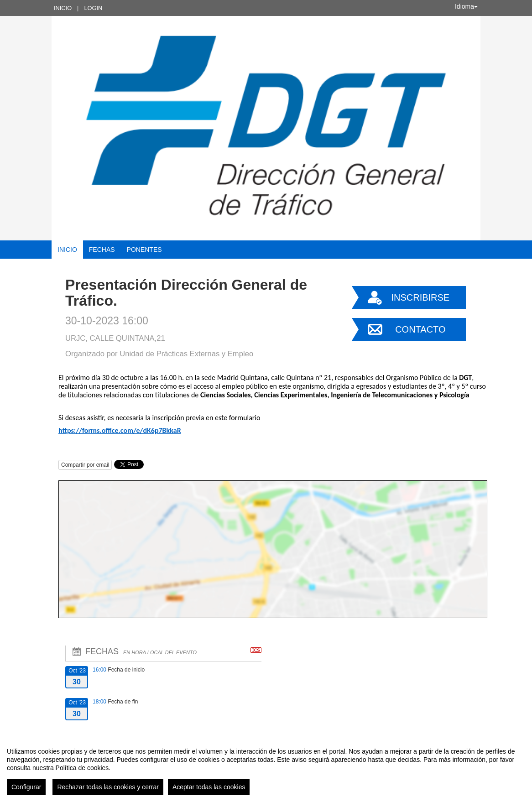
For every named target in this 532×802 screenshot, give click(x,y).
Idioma (466, 6)
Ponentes (144, 250)
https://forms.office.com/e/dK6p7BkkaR (120, 430)
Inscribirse (420, 297)
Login (93, 8)
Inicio (63, 8)
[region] (266, 768)
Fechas (102, 250)
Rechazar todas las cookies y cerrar (108, 787)
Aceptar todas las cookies (209, 787)
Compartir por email (85, 465)
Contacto (420, 329)
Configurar (26, 787)
